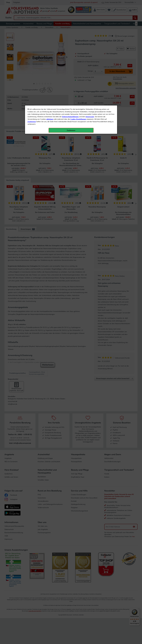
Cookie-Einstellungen (78, 53)
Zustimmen (32, 56)
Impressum (90, 51)
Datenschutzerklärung (70, 51)
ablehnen (50, 53)
